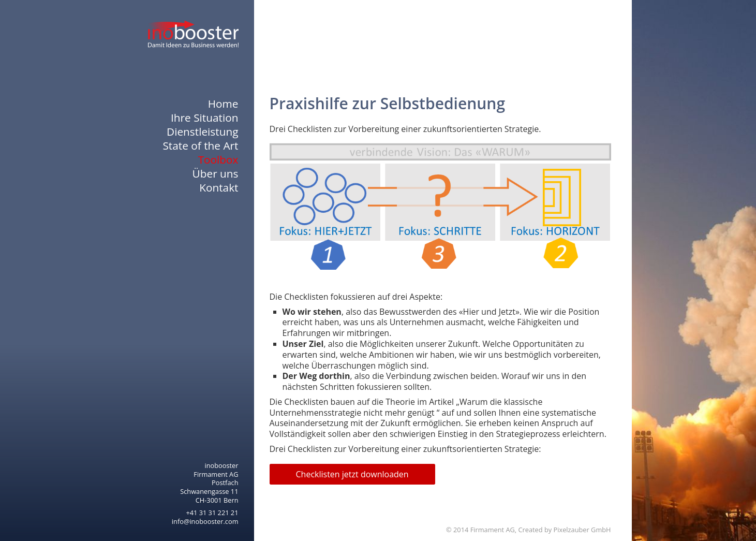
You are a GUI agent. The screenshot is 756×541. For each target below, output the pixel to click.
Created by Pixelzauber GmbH (564, 530)
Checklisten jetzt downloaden (352, 474)
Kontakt (219, 188)
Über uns (216, 174)
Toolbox (218, 160)
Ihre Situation (204, 118)
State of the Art (200, 146)
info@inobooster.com (205, 521)
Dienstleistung (202, 132)
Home (223, 104)
